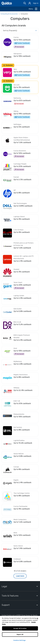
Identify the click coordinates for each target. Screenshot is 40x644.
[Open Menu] (33, 9)
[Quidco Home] (7, 3)
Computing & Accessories (9, 14)
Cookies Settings (19, 642)
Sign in (36, 3)
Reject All (20, 636)
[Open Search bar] (25, 3)
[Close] (38, 620)
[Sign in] (30, 3)
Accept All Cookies (20, 630)
